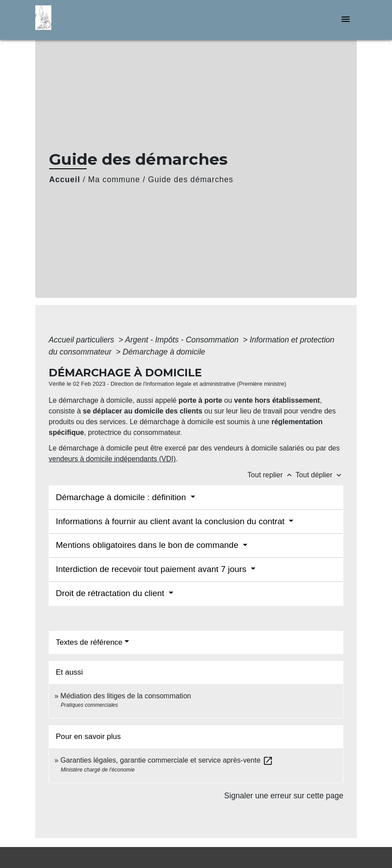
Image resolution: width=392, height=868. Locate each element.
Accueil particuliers (83, 340)
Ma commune (114, 179)
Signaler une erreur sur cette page (284, 796)
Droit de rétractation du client (111, 593)
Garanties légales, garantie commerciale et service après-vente (167, 760)
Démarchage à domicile (164, 352)
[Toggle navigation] (346, 20)
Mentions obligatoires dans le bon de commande (148, 545)
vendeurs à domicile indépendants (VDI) (112, 459)
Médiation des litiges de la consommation (126, 696)
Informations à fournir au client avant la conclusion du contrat (171, 521)
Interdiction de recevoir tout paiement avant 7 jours (152, 569)
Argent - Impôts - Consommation (183, 340)
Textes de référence (89, 642)
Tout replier (271, 475)
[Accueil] (91, 20)
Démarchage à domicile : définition (122, 497)
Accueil (65, 179)
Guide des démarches (191, 179)
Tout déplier (319, 475)
